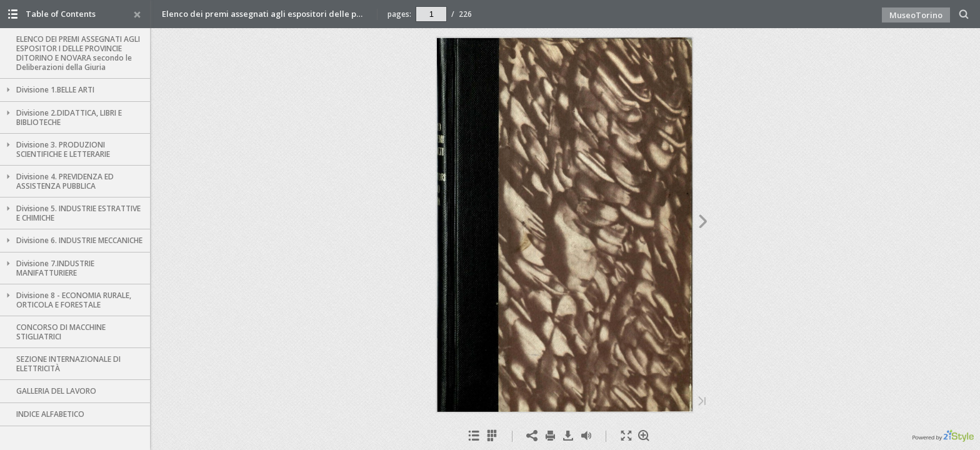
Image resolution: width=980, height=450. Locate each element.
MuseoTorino (916, 15)
